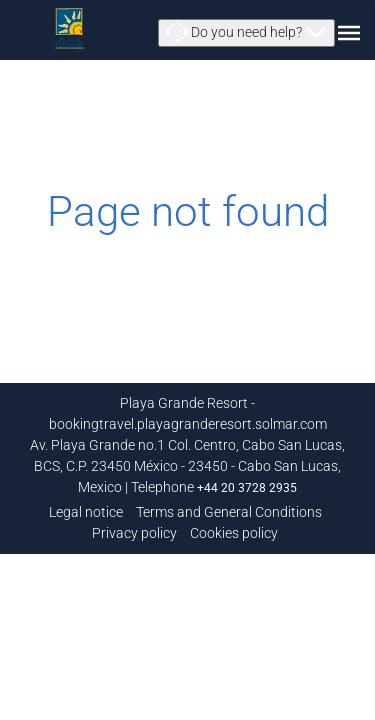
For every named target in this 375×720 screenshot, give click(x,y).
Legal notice (86, 512)
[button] (246, 33)
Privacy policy (134, 533)
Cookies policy (234, 533)
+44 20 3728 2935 (247, 488)
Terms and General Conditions (229, 512)
